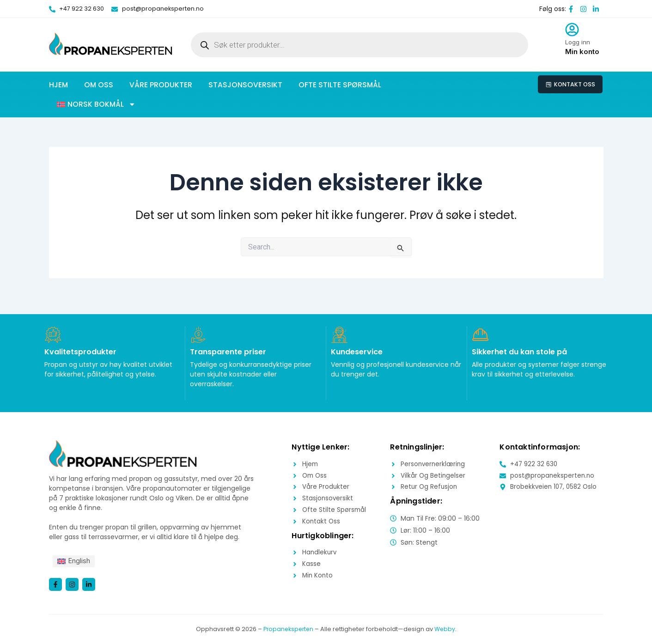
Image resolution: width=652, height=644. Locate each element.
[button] (96, 104)
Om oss (99, 85)
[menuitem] (75, 560)
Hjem (58, 85)
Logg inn (578, 42)
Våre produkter (161, 85)
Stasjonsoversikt (245, 85)
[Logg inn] (572, 30)
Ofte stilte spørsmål (340, 85)
